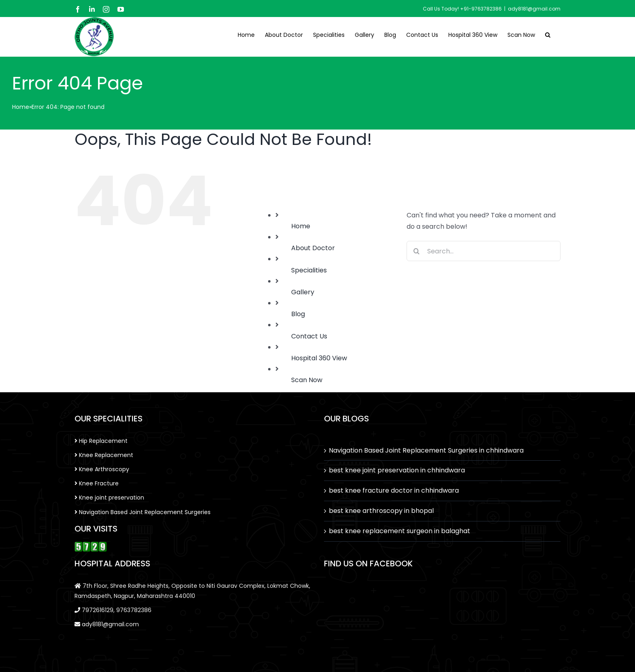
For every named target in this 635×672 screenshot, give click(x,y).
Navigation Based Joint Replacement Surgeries (143, 512)
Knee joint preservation (109, 498)
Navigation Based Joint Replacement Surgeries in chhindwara (426, 450)
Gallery (303, 292)
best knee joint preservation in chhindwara (397, 470)
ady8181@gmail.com (534, 9)
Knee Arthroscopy (102, 469)
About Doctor (313, 248)
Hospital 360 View (319, 358)
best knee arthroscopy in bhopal (381, 511)
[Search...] (484, 251)
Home (21, 107)
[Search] (417, 251)
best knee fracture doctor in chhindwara (394, 490)
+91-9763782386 (481, 9)
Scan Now (307, 380)
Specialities (309, 270)
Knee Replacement (104, 455)
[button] (548, 34)
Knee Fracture (97, 483)
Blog (298, 314)
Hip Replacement (101, 441)
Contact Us (309, 336)
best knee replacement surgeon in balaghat (400, 531)
